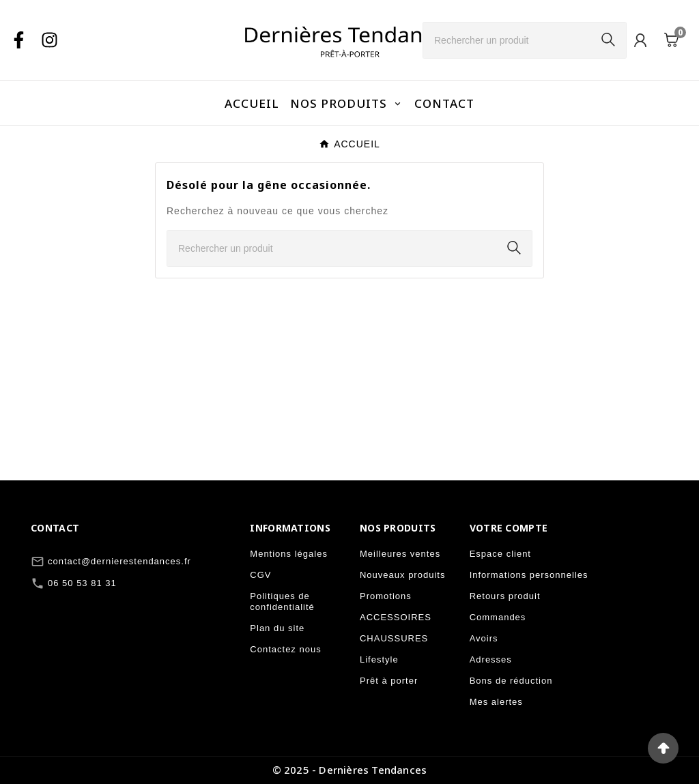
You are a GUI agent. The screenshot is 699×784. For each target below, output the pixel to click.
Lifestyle (379, 659)
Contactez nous (285, 649)
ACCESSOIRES (396, 617)
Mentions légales (289, 554)
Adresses (491, 659)
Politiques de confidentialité (282, 601)
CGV (260, 575)
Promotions (386, 596)
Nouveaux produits (402, 575)
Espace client (500, 554)
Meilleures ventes (400, 554)
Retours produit (505, 596)
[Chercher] (507, 40)
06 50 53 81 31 (82, 583)
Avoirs (484, 638)
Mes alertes (496, 702)
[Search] (608, 40)
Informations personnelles (529, 575)
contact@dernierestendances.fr (119, 561)
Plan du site (277, 628)
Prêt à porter (389, 681)
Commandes (498, 617)
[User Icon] (640, 40)
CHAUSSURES (394, 638)
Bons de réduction (511, 681)
